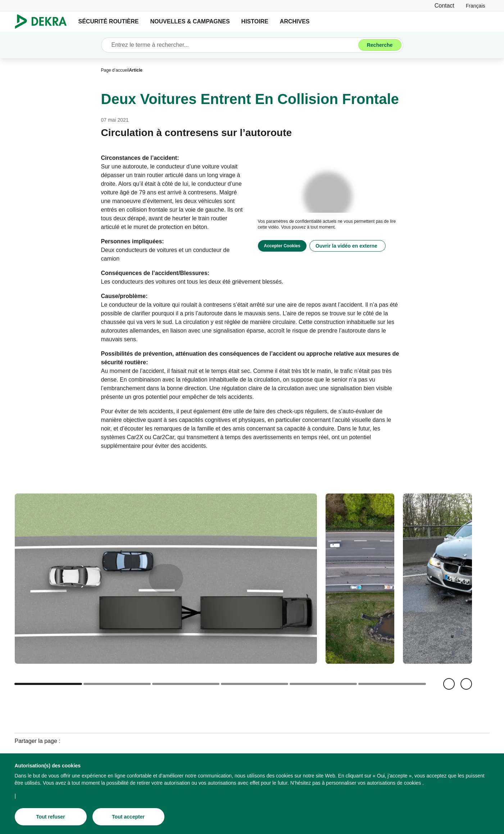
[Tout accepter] (128, 818)
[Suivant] (466, 684)
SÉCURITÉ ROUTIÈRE (109, 21)
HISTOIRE (255, 21)
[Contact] (444, 6)
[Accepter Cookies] (282, 246)
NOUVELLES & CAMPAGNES (190, 21)
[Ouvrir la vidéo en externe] (348, 246)
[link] (476, 6)
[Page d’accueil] (115, 70)
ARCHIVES (295, 21)
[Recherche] (380, 45)
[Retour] (449, 684)
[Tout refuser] (51, 818)
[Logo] (44, 22)
